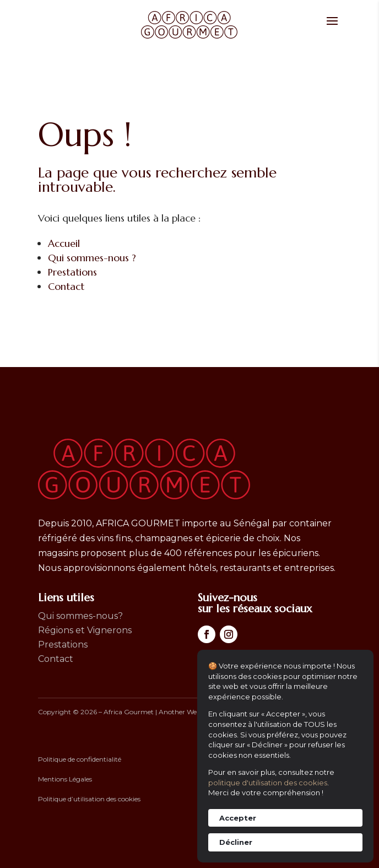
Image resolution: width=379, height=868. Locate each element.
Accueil (64, 243)
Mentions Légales (65, 779)
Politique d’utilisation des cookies (89, 799)
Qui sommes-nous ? (92, 258)
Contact (66, 286)
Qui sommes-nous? (80, 616)
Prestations (72, 272)
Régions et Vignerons (85, 630)
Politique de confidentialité (80, 759)
